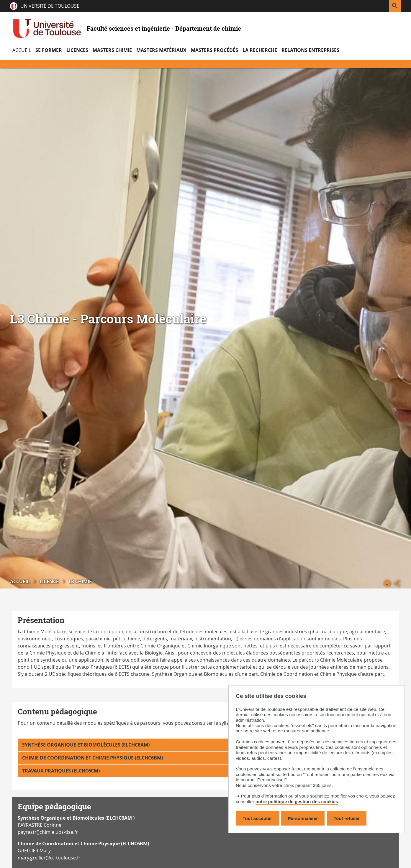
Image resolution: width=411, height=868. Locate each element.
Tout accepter (257, 818)
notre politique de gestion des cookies (297, 802)
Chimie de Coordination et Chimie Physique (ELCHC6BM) (92, 758)
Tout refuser (347, 818)
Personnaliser (303, 818)
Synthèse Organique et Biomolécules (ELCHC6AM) (86, 745)
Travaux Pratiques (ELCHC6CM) (61, 771)
